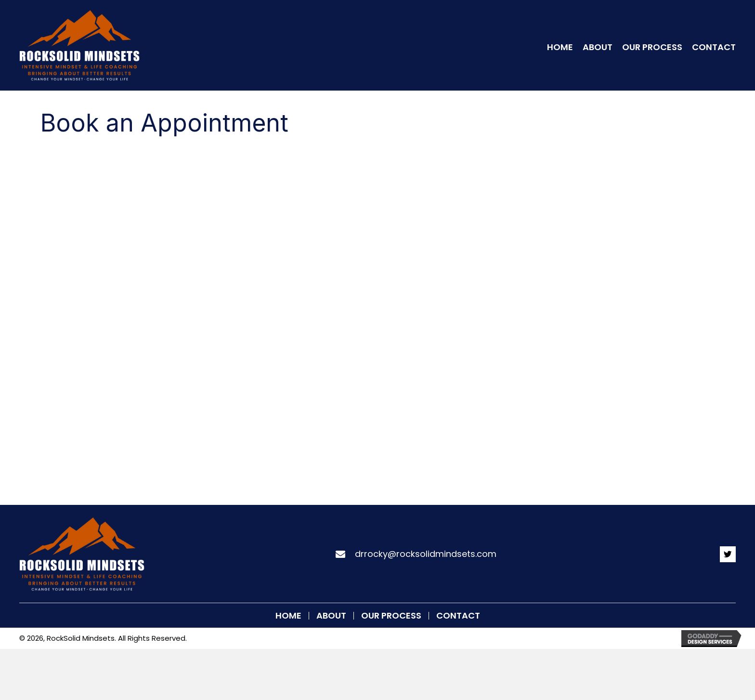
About (331, 616)
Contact (458, 616)
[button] (728, 554)
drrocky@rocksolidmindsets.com (426, 554)
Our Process (391, 616)
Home (288, 616)
